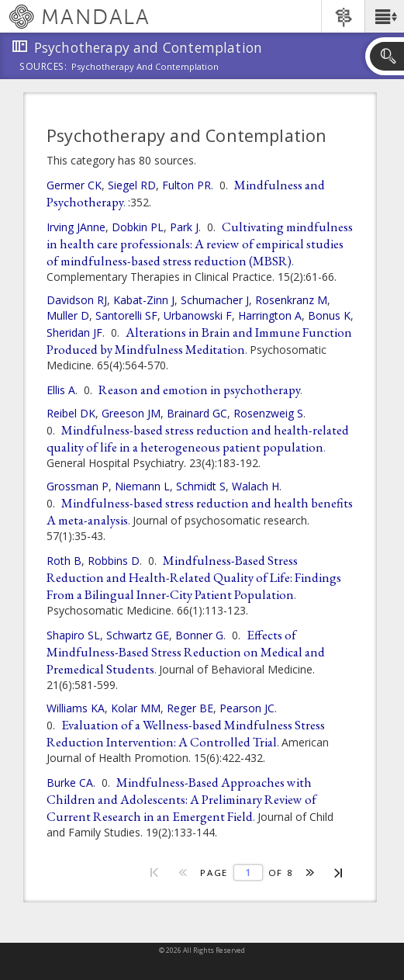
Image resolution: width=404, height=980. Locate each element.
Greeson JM (131, 413)
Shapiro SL (73, 635)
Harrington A (270, 315)
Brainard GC (197, 413)
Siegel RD (132, 185)
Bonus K (329, 315)
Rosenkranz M (291, 300)
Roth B (64, 561)
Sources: (43, 68)
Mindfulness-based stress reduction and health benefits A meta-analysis (200, 511)
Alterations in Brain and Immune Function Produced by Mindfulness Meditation (199, 341)
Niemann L (142, 486)
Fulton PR (186, 185)
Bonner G (199, 635)
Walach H (256, 486)
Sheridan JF (74, 332)
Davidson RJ (77, 300)
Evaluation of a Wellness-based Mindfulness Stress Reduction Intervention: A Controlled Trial (186, 733)
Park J (184, 227)
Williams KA (76, 708)
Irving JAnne (76, 227)
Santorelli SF (126, 315)
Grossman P (78, 486)
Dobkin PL (138, 227)
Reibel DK (71, 413)
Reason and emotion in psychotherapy (199, 390)
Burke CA (70, 783)
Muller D (68, 315)
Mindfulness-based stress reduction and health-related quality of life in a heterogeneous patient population (198, 438)
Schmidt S (201, 486)
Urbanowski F (198, 315)
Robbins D (114, 561)
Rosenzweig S (268, 413)
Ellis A (61, 390)
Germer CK (74, 185)
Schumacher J (215, 300)
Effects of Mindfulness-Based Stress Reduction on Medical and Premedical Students (186, 652)
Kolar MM (136, 708)
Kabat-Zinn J (144, 300)
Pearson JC (247, 708)
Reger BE (190, 708)
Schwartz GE (138, 635)
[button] (384, 16)
